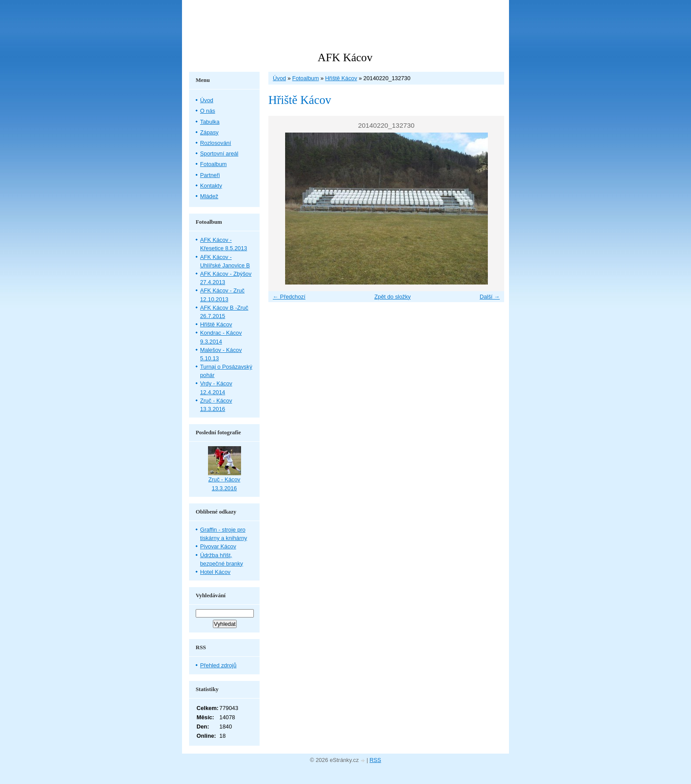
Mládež (209, 196)
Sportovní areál (219, 153)
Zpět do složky (392, 297)
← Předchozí (289, 297)
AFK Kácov (345, 57)
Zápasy (209, 132)
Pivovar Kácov (218, 546)
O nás (208, 111)
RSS (375, 760)
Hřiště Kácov (341, 78)
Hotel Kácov (215, 572)
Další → (490, 297)
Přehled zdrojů (218, 665)
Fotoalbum (305, 78)
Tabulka (210, 122)
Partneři (210, 175)
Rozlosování (215, 143)
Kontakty (211, 186)
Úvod (279, 78)
